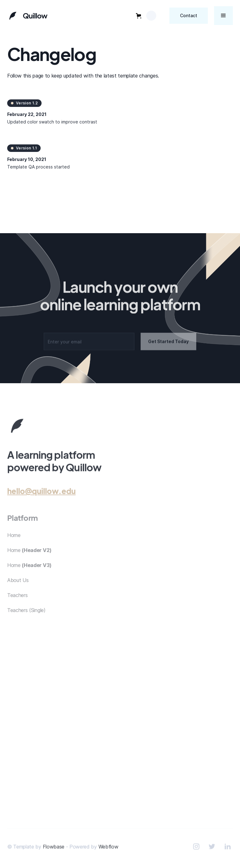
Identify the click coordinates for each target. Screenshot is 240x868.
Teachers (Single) (26, 614)
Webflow (108, 848)
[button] (146, 16)
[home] (27, 16)
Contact (189, 15)
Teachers (17, 599)
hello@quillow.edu (41, 492)
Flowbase (54, 848)
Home (14, 539)
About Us (18, 584)
